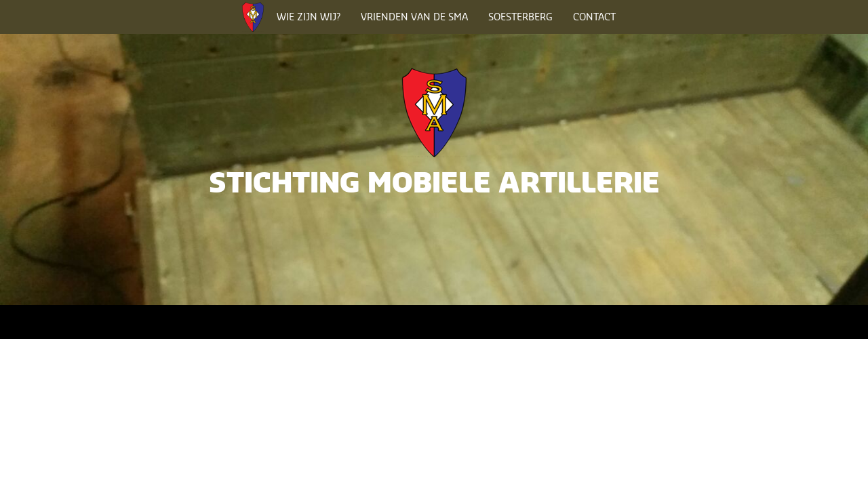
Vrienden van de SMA (414, 17)
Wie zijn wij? (309, 17)
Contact (594, 17)
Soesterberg (520, 17)
